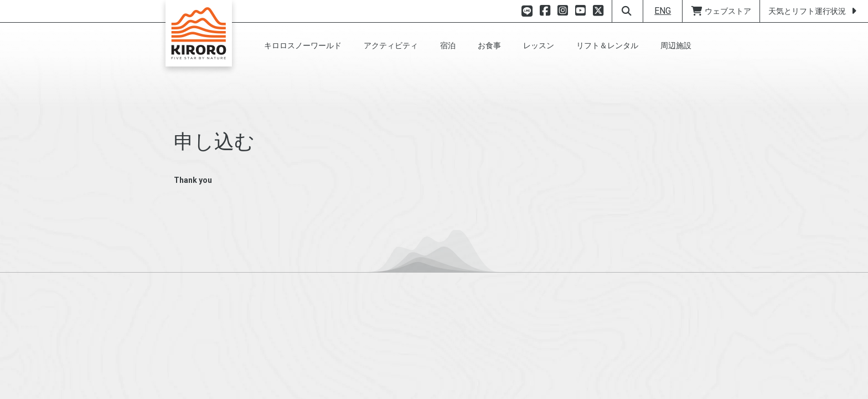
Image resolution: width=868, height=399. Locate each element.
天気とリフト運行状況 (814, 11)
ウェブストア (721, 11)
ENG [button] (663, 11)
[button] (303, 45)
